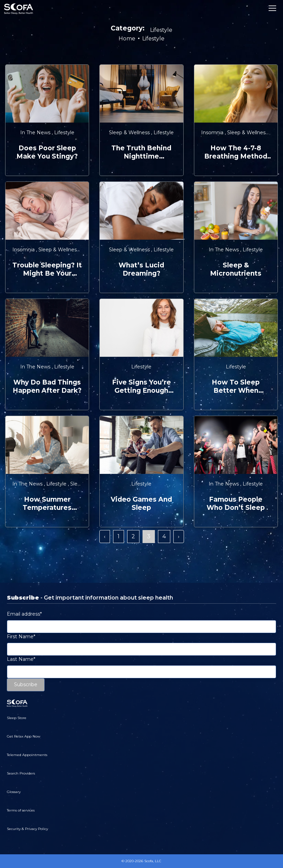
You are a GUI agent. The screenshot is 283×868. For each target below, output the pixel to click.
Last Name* (21, 659)
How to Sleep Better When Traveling (236, 387)
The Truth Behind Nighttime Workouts (141, 152)
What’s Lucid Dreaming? (141, 269)
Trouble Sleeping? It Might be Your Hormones (47, 269)
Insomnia (213, 133)
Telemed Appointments (27, 755)
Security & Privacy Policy (27, 829)
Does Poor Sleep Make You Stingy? (47, 152)
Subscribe (26, 684)
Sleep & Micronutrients (236, 269)
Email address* (24, 614)
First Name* (21, 637)
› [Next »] (179, 536)
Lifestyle (64, 133)
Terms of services (21, 810)
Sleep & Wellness (130, 133)
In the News (36, 133)
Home (127, 39)
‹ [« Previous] (105, 536)
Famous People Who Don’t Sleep (236, 504)
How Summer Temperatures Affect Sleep (47, 504)
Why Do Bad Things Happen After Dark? (47, 386)
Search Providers (21, 773)
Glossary (14, 792)
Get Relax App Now (24, 736)
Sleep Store (17, 718)
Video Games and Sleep (141, 504)
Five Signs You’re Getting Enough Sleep (141, 387)
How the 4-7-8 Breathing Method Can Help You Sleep (236, 152)
